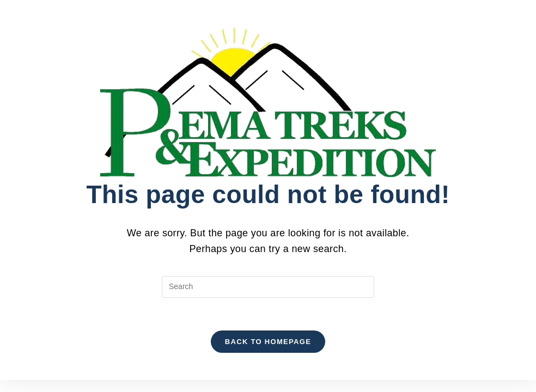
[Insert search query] (268, 287)
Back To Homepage (268, 342)
